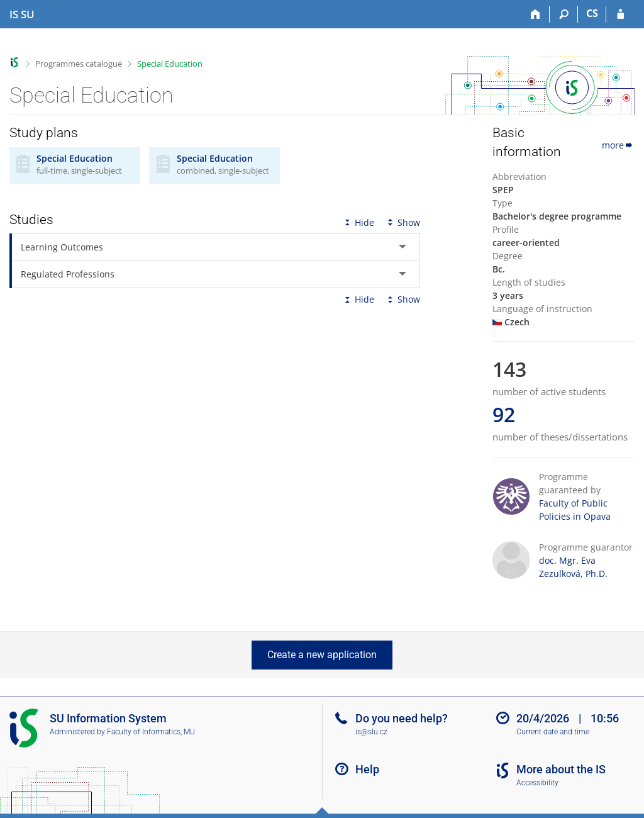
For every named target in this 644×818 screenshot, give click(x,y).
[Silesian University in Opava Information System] (22, 14)
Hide (358, 222)
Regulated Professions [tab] (68, 274)
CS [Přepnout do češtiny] (592, 13)
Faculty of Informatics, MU (151, 732)
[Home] (536, 14)
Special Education (170, 64)
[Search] (564, 14)
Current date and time (553, 732)
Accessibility (537, 783)
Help (367, 769)
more (618, 145)
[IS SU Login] (620, 14)
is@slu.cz (371, 732)
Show (402, 222)
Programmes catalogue (79, 64)
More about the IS (561, 769)
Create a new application (322, 655)
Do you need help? (402, 718)
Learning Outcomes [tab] (62, 247)
